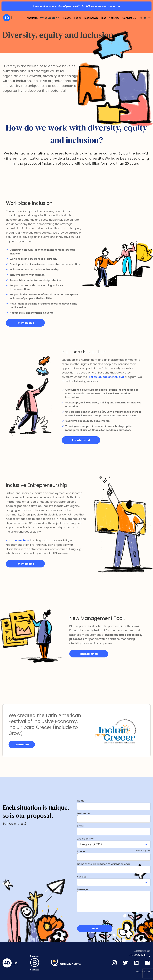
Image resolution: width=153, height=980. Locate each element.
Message (82, 889)
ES (141, 13)
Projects (67, 13)
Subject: (82, 877)
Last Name (83, 813)
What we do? (49, 13)
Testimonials (91, 13)
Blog (104, 13)
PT (149, 13)
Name (81, 801)
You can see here (18, 540)
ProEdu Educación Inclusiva (106, 377)
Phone (114, 851)
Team (77, 13)
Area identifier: (86, 839)
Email (80, 826)
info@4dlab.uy (140, 955)
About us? (32, 13)
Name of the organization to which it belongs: (104, 864)
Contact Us (129, 13)
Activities (114, 13)
